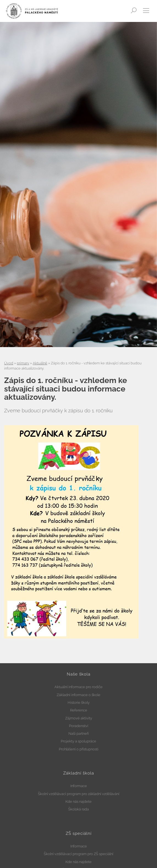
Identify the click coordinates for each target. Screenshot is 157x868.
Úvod (9, 363)
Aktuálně (40, 363)
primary (23, 363)
